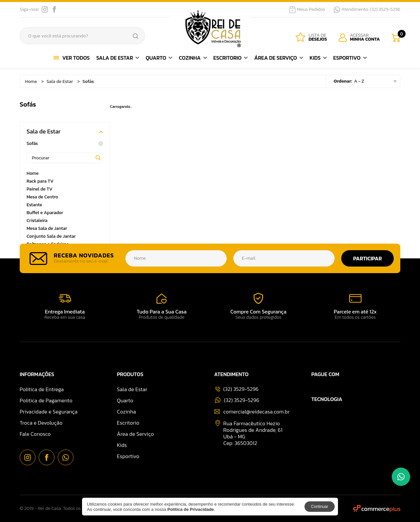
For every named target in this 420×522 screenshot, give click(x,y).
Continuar (320, 507)
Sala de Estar (117, 58)
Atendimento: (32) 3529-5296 (367, 10)
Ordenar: (343, 81)
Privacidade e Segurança (49, 412)
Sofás (65, 144)
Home (31, 81)
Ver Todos (72, 58)
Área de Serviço (279, 58)
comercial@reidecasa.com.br (252, 412)
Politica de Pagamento (46, 400)
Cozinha (193, 58)
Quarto (159, 58)
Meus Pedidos (307, 10)
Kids (318, 58)
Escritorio (231, 58)
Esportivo (350, 58)
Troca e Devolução (41, 423)
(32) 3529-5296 (237, 400)
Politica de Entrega (42, 389)
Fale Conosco (35, 434)
